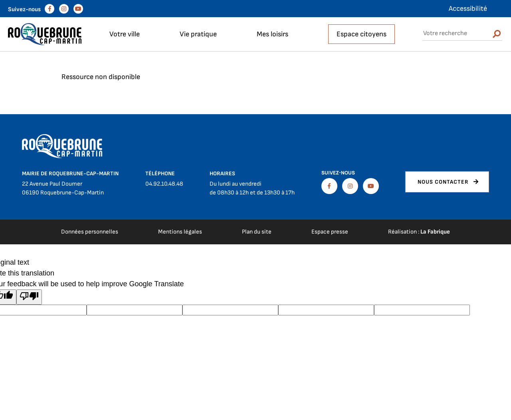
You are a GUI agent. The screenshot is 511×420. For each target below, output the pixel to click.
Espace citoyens (361, 34)
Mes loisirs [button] (272, 34)
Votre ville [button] (125, 34)
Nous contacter (443, 182)
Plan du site (257, 232)
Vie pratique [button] (198, 34)
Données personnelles (90, 232)
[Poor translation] (29, 297)
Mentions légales (180, 232)
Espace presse (330, 232)
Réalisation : (419, 232)
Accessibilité (468, 9)
